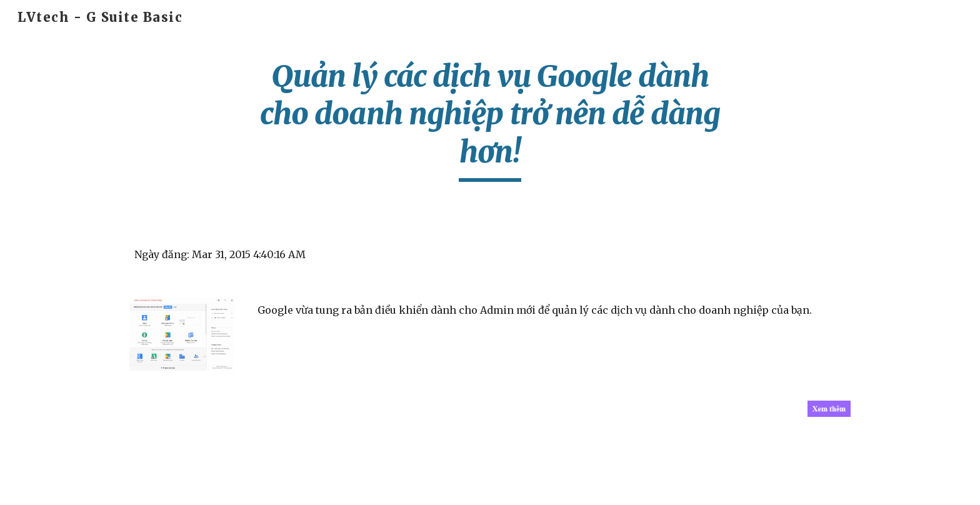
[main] (490, 120)
